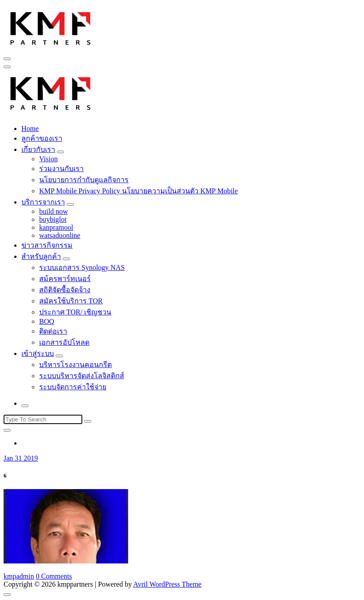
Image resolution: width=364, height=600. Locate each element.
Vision (49, 159)
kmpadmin (19, 576)
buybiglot (53, 219)
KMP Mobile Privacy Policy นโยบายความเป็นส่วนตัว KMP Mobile (138, 191)
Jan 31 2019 (21, 458)
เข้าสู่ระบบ (38, 353)
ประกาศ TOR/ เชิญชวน (75, 312)
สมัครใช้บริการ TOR (71, 301)
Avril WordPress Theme (167, 584)
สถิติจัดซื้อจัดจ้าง (65, 290)
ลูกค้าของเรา (42, 138)
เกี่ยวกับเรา (38, 149)
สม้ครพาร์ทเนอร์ (65, 279)
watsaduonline (60, 235)
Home (30, 129)
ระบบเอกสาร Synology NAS (82, 267)
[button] (51, 27)
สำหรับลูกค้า (41, 256)
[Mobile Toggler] (61, 152)
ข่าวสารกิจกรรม (47, 245)
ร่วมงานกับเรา (61, 169)
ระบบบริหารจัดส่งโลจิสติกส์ (82, 376)
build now (53, 211)
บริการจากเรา (43, 202)
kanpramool (56, 227)
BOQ (47, 321)
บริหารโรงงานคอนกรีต (75, 365)
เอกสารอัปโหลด (64, 342)
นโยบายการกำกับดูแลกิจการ (84, 180)
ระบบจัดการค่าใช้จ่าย (73, 387)
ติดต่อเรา (53, 331)
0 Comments (54, 576)
